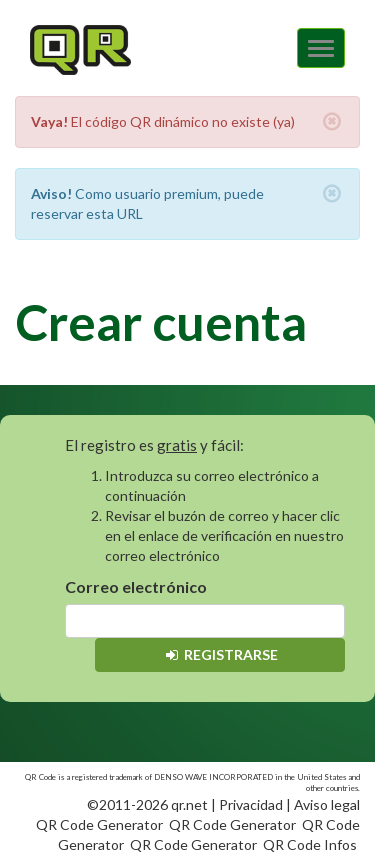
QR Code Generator (99, 824)
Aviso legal (327, 804)
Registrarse (220, 654)
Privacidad (251, 804)
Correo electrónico (136, 586)
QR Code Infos (310, 844)
